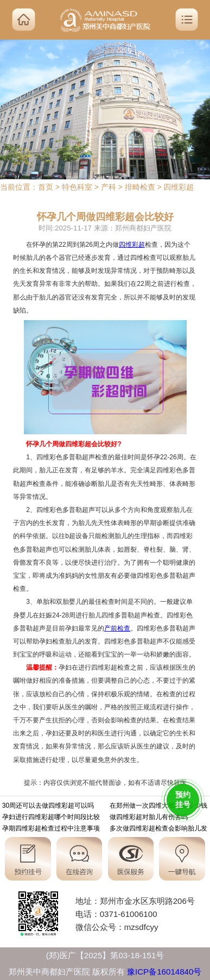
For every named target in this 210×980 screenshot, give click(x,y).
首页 (46, 187)
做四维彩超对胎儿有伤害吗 (149, 818)
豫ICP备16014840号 (164, 972)
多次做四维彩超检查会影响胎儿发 (158, 829)
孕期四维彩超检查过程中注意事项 (51, 829)
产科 (109, 187)
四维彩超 (179, 187)
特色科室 (77, 187)
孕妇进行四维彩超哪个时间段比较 (51, 818)
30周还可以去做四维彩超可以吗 (48, 807)
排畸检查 (140, 187)
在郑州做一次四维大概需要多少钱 (158, 807)
